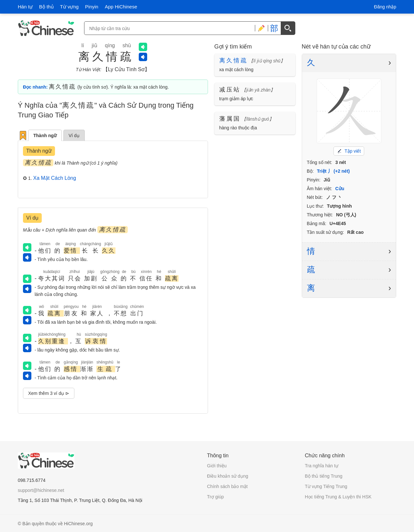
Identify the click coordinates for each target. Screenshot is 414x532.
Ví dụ (74, 136)
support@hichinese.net (41, 490)
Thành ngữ (45, 136)
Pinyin (92, 7)
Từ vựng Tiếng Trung (326, 486)
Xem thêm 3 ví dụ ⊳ (49, 393)
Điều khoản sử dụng (228, 476)
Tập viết (349, 151)
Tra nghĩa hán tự (322, 466)
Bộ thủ (46, 7)
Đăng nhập (385, 7)
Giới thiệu (217, 466)
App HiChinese (121, 7)
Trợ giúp (215, 497)
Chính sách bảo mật (227, 486)
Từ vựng (70, 7)
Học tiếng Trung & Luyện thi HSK (338, 497)
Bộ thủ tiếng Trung (324, 476)
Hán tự (25, 7)
